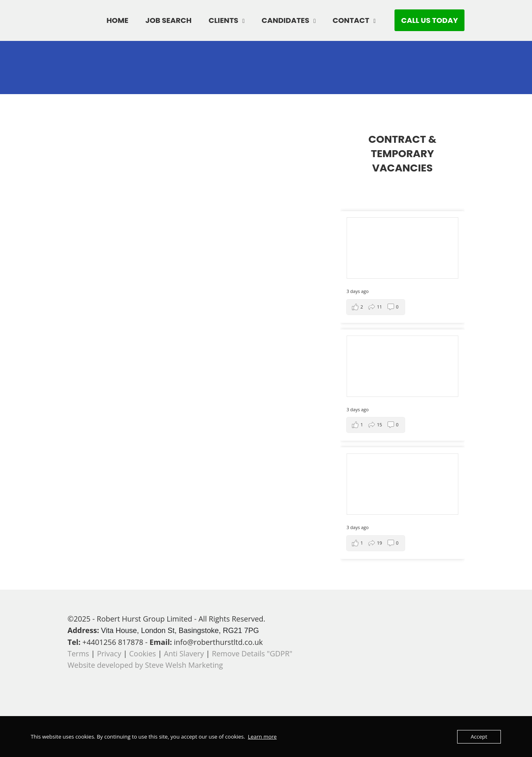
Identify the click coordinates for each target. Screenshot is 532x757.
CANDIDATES (285, 20)
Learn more (262, 737)
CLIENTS (224, 20)
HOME (117, 20)
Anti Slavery (184, 653)
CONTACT (351, 20)
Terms (78, 653)
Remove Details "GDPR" (252, 653)
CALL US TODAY (429, 20)
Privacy (109, 653)
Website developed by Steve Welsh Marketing (145, 665)
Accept (479, 737)
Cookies (143, 653)
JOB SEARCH (168, 20)
